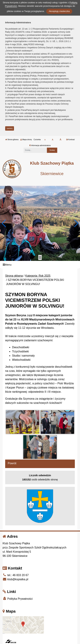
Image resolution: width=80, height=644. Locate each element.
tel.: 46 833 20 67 (16, 575)
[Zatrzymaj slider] (40, 257)
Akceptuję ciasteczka (59, 11)
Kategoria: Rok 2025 (38, 276)
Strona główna (12, 140)
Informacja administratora (40, 145)
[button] (4, 223)
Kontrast (70, 140)
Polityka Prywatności (18, 599)
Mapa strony (26, 140)
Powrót (12, 463)
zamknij (10, 128)
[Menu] (40, 265)
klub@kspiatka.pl (15, 579)
